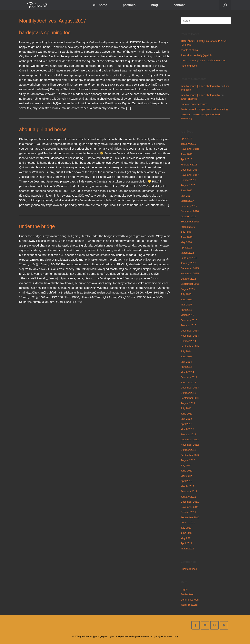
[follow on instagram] (214, 625)
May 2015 (186, 305)
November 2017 (190, 175)
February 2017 (189, 206)
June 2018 (187, 154)
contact (179, 5)
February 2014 (189, 377)
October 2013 (188, 393)
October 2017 (188, 180)
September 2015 (190, 284)
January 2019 (188, 144)
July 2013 (186, 408)
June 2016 (187, 237)
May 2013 (186, 419)
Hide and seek (189, 66)
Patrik (184, 109)
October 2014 (188, 341)
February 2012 (189, 491)
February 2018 (189, 165)
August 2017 (188, 185)
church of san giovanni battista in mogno (203, 60)
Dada (184, 104)
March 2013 (187, 429)
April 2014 (186, 367)
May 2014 (186, 362)
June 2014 (187, 356)
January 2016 (188, 263)
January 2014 (188, 383)
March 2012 (187, 486)
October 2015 (188, 279)
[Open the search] (225, 5)
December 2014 (190, 331)
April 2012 (186, 481)
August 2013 (188, 403)
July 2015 (186, 294)
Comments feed (190, 600)
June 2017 (187, 190)
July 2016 (186, 232)
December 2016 (190, 211)
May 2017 (186, 196)
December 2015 (190, 268)
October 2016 (188, 216)
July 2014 (186, 351)
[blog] (224, 625)
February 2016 (189, 258)
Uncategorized (189, 569)
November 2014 (190, 336)
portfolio (129, 5)
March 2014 (187, 372)
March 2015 (187, 315)
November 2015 (190, 273)
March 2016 (187, 253)
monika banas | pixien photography (200, 86)
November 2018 (190, 149)
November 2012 (190, 445)
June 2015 (187, 299)
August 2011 (188, 523)
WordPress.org (189, 605)
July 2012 (186, 466)
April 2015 (186, 310)
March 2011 (187, 549)
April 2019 (186, 139)
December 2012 (190, 439)
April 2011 (186, 543)
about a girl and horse (43, 129)
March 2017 (187, 201)
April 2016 (186, 248)
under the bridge (37, 226)
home (100, 5)
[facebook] (196, 625)
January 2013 (188, 434)
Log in (184, 589)
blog (155, 5)
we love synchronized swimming (210, 109)
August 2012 (188, 460)
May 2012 (186, 476)
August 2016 (188, 227)
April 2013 (186, 424)
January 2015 (188, 325)
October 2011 (188, 512)
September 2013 (190, 398)
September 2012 (190, 455)
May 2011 (186, 538)
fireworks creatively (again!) (196, 55)
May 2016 (186, 242)
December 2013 (190, 388)
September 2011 (190, 517)
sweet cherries (189, 99)
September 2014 (190, 346)
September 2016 (190, 222)
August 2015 (188, 289)
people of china (189, 50)
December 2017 (190, 170)
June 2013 (187, 414)
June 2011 (187, 533)
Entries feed (187, 594)
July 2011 (186, 528)
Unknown (186, 114)
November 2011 (190, 507)
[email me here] (205, 625)
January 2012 (188, 497)
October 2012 (188, 450)
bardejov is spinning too (45, 33)
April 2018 (186, 159)
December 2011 (190, 502)
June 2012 (187, 471)
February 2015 (189, 320)
